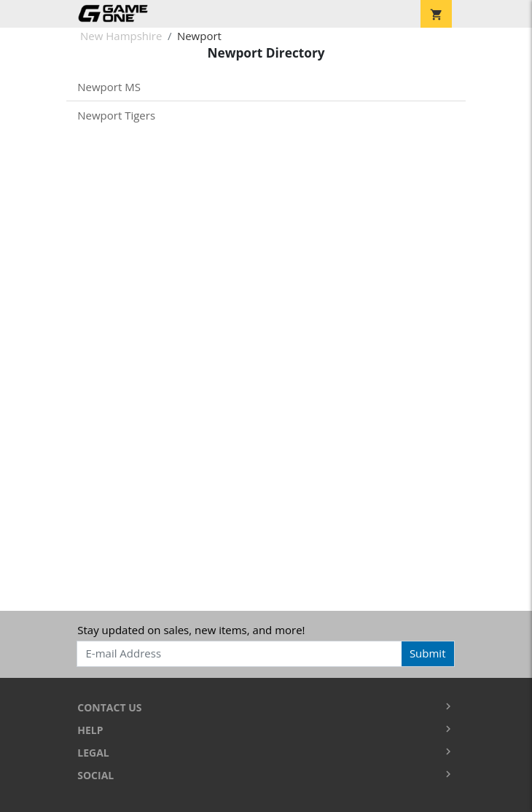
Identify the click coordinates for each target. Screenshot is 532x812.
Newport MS (109, 87)
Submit (428, 653)
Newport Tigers (116, 115)
